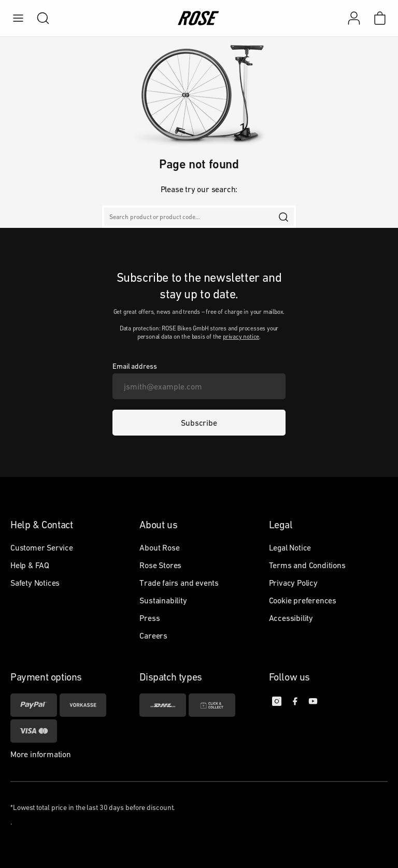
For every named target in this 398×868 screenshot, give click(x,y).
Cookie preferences (303, 600)
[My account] (354, 18)
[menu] (18, 18)
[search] (38, 18)
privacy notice (241, 337)
